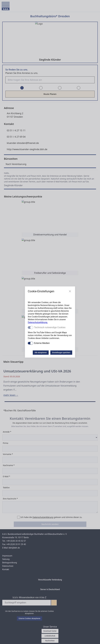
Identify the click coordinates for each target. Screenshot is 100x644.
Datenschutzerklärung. (38, 322)
